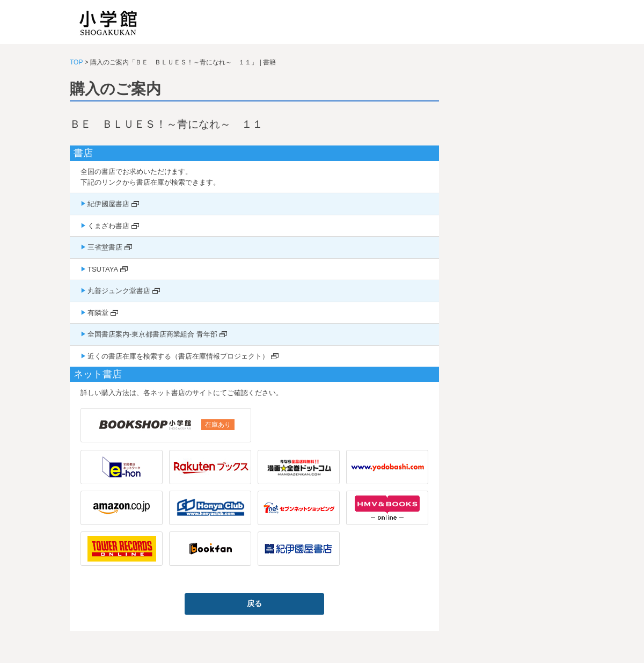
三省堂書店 (105, 247)
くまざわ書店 (108, 226)
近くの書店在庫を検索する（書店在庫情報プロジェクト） (178, 356)
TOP (76, 62)
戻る (254, 603)
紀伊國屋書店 (108, 204)
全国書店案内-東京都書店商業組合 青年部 (152, 334)
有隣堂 (98, 313)
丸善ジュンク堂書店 (119, 291)
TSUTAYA (103, 269)
